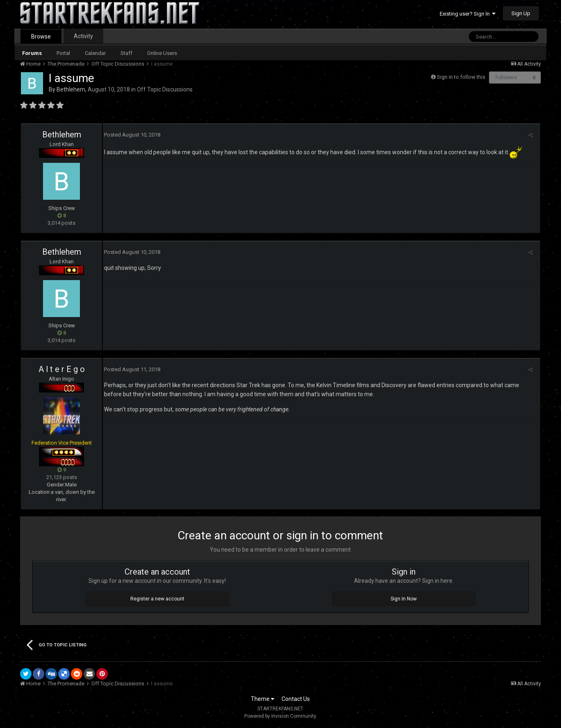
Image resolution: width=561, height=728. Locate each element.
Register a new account (157, 599)
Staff (126, 53)
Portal (63, 53)
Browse (41, 37)
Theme (262, 699)
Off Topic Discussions (165, 89)
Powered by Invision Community (280, 716)
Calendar (95, 53)
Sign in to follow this (461, 77)
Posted (131, 135)
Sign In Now (404, 599)
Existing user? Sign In (468, 14)
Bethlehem (71, 89)
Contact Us (296, 699)
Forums (32, 53)
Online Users (162, 53)
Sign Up (521, 13)
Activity (83, 36)
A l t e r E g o (62, 369)
